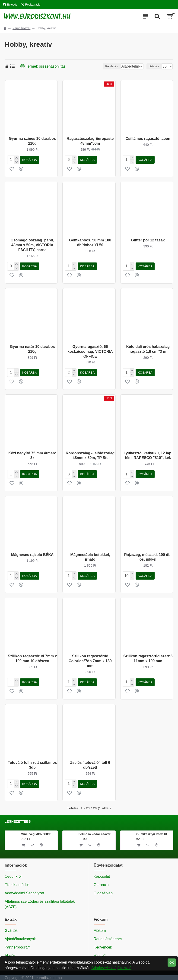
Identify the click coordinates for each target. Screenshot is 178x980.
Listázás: (154, 66)
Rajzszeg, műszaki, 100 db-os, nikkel (148, 553)
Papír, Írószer (21, 28)
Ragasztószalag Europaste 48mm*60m (90, 141)
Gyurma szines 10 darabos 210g (32, 141)
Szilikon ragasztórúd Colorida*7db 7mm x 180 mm (90, 656)
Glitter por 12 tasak (148, 239)
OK (172, 963)
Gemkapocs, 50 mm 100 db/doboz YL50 (90, 242)
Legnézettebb (18, 815)
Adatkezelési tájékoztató (111, 968)
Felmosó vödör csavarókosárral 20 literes (96, 828)
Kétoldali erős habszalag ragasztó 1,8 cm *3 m (148, 347)
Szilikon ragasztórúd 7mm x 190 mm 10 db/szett (32, 654)
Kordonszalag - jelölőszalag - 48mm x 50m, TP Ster (90, 453)
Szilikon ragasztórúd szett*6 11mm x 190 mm (148, 654)
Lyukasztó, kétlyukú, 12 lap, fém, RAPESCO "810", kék (148, 453)
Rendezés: (88, 66)
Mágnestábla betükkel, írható (90, 553)
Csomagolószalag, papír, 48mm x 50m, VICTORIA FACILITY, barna (32, 244)
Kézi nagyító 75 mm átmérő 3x (32, 453)
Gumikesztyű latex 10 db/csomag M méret (154, 828)
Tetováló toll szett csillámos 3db (32, 759)
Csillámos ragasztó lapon (148, 139)
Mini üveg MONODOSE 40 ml (38, 828)
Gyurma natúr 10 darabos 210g (32, 347)
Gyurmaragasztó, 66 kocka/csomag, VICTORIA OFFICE (90, 350)
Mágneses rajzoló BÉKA (32, 551)
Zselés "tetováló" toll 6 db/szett (90, 759)
